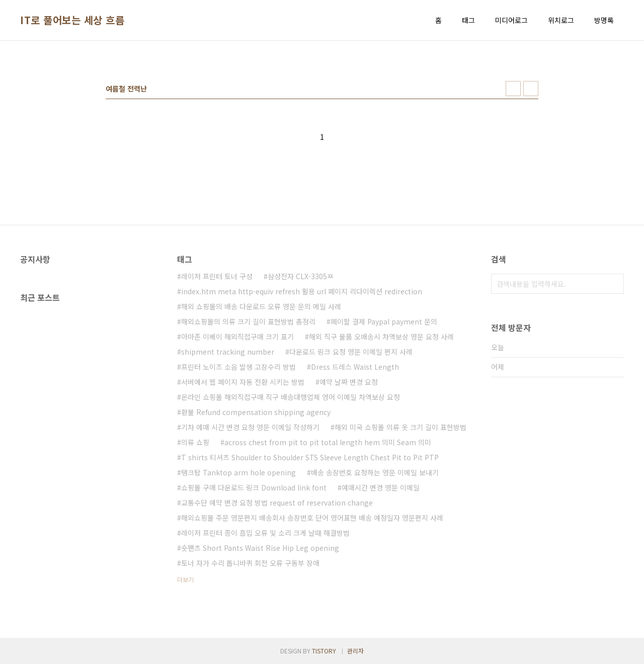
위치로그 (561, 20)
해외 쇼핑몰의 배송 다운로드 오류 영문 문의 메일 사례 (261, 306)
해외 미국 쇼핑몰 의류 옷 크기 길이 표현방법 (400, 427)
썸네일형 (513, 89)
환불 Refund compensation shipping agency (256, 412)
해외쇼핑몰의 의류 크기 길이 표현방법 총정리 (248, 321)
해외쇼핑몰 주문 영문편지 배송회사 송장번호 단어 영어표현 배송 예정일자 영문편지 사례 (312, 518)
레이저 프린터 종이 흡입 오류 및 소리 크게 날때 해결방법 (265, 533)
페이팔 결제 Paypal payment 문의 (384, 321)
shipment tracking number (228, 352)
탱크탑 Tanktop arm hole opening (238, 472)
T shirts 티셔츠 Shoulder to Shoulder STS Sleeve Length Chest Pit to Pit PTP (310, 457)
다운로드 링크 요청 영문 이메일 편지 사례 (351, 352)
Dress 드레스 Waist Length (355, 367)
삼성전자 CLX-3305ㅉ (301, 276)
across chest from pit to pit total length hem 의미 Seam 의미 (328, 442)
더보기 (185, 579)
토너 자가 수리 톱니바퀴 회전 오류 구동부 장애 (250, 563)
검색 (614, 284)
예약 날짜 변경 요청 (349, 382)
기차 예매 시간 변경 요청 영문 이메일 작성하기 (250, 427)
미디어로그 (511, 20)
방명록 (604, 20)
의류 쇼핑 (195, 442)
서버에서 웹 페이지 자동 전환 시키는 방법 (243, 382)
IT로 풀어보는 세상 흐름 (72, 20)
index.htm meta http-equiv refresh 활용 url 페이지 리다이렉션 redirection (302, 291)
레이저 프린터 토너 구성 (217, 276)
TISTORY (324, 651)
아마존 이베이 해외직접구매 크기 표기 (237, 337)
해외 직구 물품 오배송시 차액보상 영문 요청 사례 (381, 337)
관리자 (355, 651)
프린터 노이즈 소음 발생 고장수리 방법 (238, 367)
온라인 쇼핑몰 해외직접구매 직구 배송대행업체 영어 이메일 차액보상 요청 (291, 397)
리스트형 (531, 89)
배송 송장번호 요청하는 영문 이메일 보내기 (375, 472)
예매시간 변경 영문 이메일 (381, 487)
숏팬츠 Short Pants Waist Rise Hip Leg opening (260, 548)
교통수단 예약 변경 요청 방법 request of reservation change (277, 503)
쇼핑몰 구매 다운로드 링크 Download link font (254, 487)
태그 (468, 20)
